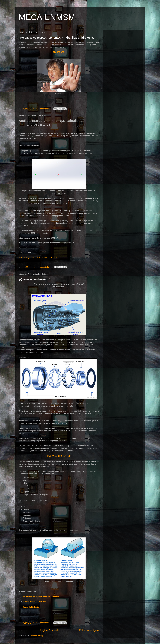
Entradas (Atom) (36, 636)
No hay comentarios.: (41, 109)
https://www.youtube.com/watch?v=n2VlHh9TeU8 (38, 258)
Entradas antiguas (89, 630)
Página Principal (49, 630)
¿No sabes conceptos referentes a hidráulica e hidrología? (57, 38)
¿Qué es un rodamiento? (35, 279)
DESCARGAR (59, 52)
